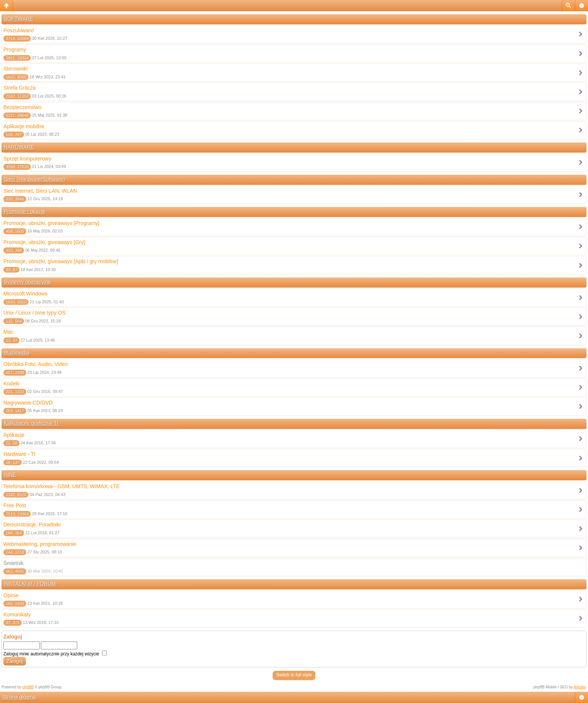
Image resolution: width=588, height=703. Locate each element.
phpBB (28, 687)
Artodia (580, 687)
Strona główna (19, 697)
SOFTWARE (19, 19)
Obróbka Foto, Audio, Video (36, 364)
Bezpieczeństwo (22, 107)
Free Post (15, 505)
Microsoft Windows (25, 294)
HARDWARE (19, 147)
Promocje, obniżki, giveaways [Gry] (44, 242)
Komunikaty (17, 615)
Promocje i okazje (25, 211)
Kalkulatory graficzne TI (31, 423)
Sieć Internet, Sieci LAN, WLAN (40, 191)
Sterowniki (16, 69)
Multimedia (16, 353)
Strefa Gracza (19, 88)
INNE (10, 475)
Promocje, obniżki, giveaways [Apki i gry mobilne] (61, 261)
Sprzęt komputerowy (27, 159)
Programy (15, 49)
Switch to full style (294, 675)
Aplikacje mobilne (24, 126)
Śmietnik (13, 563)
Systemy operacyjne (27, 282)
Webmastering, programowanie (40, 544)
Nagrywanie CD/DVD (28, 403)
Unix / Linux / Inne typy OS (34, 313)
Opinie (11, 595)
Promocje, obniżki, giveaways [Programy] (51, 223)
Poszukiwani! (19, 30)
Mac (8, 332)
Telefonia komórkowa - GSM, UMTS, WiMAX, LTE (61, 486)
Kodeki (11, 384)
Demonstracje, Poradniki (32, 525)
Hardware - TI (19, 454)
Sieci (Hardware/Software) (34, 179)
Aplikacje (14, 435)
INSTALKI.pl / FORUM (30, 584)
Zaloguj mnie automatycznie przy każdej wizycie (55, 654)
